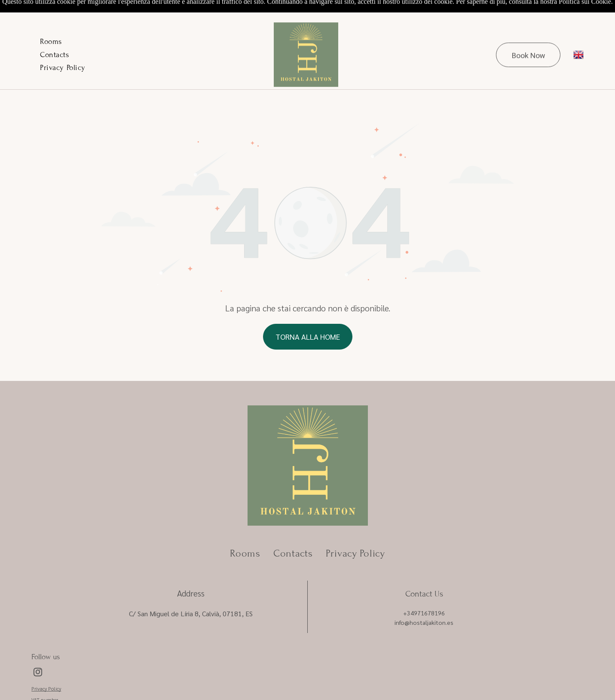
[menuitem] (51, 22)
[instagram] (38, 652)
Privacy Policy (46, 667)
